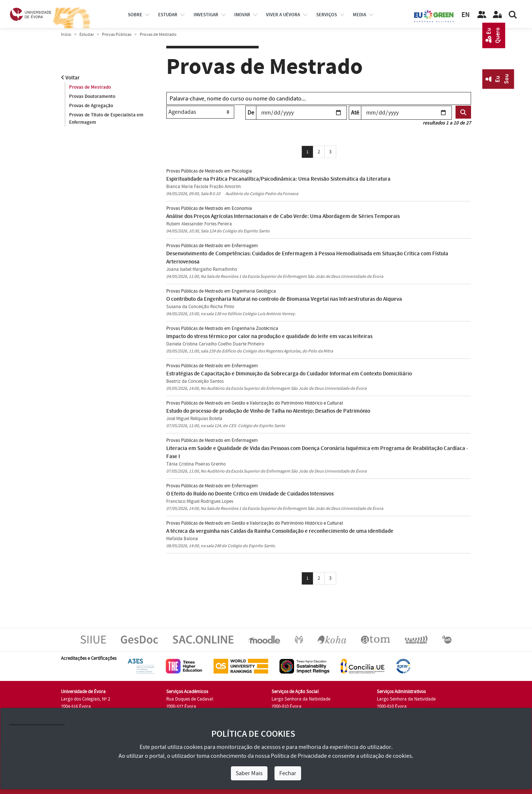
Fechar (288, 773)
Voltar (70, 78)
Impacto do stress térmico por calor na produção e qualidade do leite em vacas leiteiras (269, 336)
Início (66, 35)
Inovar (242, 15)
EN (465, 15)
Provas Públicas (117, 35)
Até (355, 113)
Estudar (87, 35)
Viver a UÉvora (283, 15)
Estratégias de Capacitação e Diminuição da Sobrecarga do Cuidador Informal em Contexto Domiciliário (289, 374)
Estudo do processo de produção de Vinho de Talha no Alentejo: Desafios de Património (268, 411)
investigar (206, 15)
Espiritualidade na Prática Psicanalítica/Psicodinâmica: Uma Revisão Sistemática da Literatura (278, 179)
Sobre (135, 15)
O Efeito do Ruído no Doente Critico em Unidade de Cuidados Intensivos (250, 494)
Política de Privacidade (299, 756)
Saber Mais (249, 773)
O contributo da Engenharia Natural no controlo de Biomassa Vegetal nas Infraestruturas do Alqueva (284, 299)
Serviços (327, 15)
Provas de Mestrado (90, 87)
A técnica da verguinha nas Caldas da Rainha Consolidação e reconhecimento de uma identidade (280, 531)
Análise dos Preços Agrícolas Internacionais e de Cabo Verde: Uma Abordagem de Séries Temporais (283, 216)
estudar (168, 15)
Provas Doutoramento (92, 96)
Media (359, 15)
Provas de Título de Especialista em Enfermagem (106, 119)
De (251, 113)
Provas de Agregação (91, 106)
